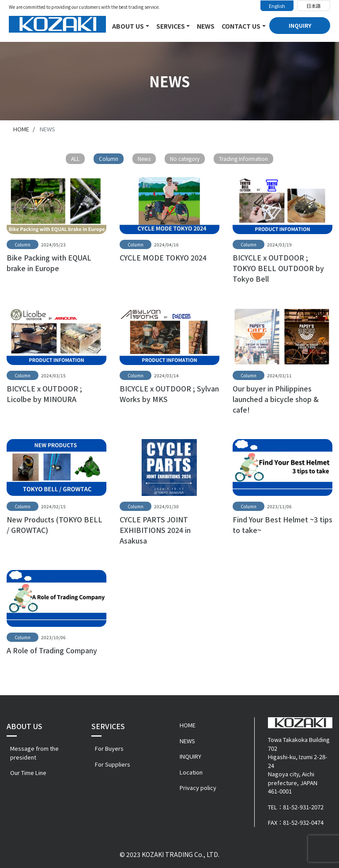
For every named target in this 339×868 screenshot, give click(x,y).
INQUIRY (300, 25)
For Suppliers (113, 764)
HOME (188, 725)
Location (191, 772)
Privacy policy (198, 788)
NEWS (206, 26)
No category (185, 158)
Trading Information (243, 158)
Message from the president (34, 753)
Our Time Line (28, 773)
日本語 (314, 6)
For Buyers (109, 748)
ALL (75, 158)
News (144, 158)
